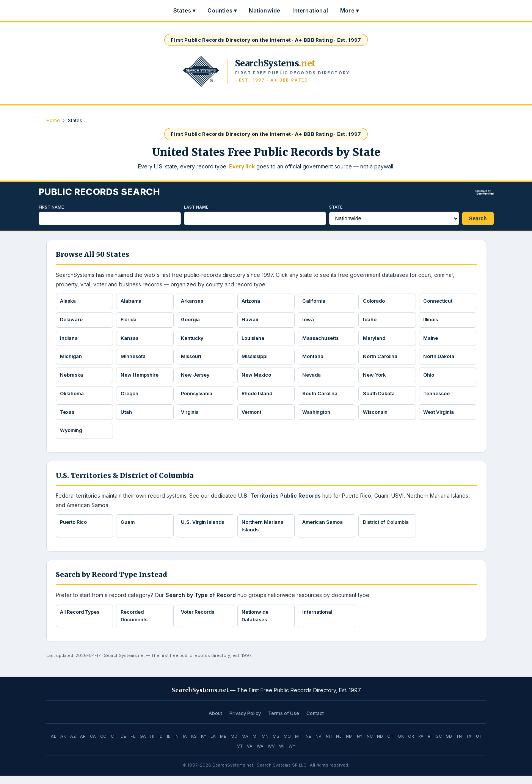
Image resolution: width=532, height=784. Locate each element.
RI (430, 745)
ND (380, 745)
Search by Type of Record (201, 603)
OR (411, 745)
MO (287, 745)
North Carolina (381, 360)
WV (271, 754)
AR (83, 745)
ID (161, 745)
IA (185, 745)
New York (375, 379)
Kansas (130, 340)
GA (143, 745)
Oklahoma (73, 398)
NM (349, 745)
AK (63, 745)
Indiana (70, 340)
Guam (128, 529)
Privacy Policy (245, 722)
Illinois (432, 321)
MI (255, 745)
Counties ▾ (222, 10)
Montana (313, 360)
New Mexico (257, 379)
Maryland (375, 340)
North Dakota (440, 360)
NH (329, 745)
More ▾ (349, 10)
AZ (73, 745)
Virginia (191, 417)
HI (152, 745)
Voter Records (199, 620)
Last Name (196, 207)
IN (177, 745)
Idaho (370, 321)
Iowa (308, 321)
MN (265, 745)
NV (319, 745)
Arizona (252, 302)
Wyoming (72, 437)
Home (53, 120)
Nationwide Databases (256, 624)
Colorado (375, 302)
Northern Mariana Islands (264, 533)
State (336, 207)
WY (292, 754)
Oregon (130, 398)
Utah (127, 417)
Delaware (72, 321)
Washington (317, 417)
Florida (130, 321)
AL (53, 745)
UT (479, 745)
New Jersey (196, 379)
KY (204, 745)
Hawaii (251, 321)
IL (169, 745)
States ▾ (184, 10)
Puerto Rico (75, 529)
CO (103, 745)
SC (439, 745)
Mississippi (257, 360)
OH (390, 745)
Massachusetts (322, 340)
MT (298, 745)
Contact (315, 722)
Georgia (191, 321)
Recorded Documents (135, 624)
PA (421, 745)
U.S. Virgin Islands (205, 529)
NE (308, 745)
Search (478, 218)
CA (93, 745)
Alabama (132, 302)
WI (282, 754)
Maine (432, 340)
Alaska (69, 302)
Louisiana (254, 340)
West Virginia (440, 417)
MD (234, 745)
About (215, 722)
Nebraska (73, 379)
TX (469, 745)
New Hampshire (140, 379)
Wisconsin (376, 417)
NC (370, 745)
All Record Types (82, 620)
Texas (68, 417)
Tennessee (438, 398)
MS (276, 745)
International (310, 10)
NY (360, 745)
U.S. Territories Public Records (279, 502)
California (315, 302)
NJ (339, 745)
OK (401, 745)
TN (459, 745)
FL (133, 745)
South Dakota (379, 398)
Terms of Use (284, 722)
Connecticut (439, 302)
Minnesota (134, 360)
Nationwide (264, 10)
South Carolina (321, 398)
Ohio (430, 379)
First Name (51, 207)
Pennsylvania (199, 398)
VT (240, 754)
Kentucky (193, 340)
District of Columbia (375, 533)
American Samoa (323, 529)
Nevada (312, 379)
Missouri (192, 360)
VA (250, 754)
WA (260, 754)
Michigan (72, 360)
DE (123, 745)
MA (245, 745)
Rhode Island (259, 398)
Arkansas (193, 302)
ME (223, 745)
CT (114, 745)
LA (213, 745)
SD (449, 745)
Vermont (252, 417)
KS (194, 745)
